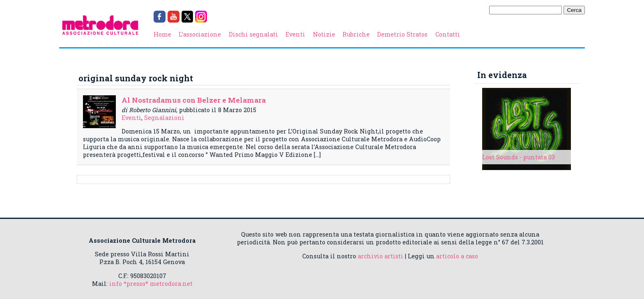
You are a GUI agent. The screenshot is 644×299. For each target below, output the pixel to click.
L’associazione (200, 34)
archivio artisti (381, 256)
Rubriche (356, 34)
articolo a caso (457, 256)
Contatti (448, 34)
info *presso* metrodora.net (151, 284)
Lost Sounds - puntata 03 (519, 157)
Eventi (295, 34)
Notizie (324, 34)
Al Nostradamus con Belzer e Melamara (194, 100)
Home (162, 34)
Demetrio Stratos (402, 34)
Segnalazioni (164, 118)
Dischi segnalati (253, 34)
